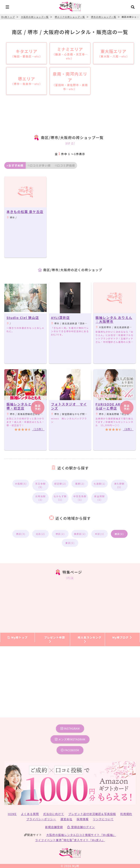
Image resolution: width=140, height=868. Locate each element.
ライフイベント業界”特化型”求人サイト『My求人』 (70, 840)
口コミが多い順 (39, 165)
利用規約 (126, 814)
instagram (70, 728)
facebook (70, 750)
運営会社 (66, 819)
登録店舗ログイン (81, 827)
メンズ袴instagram (70, 739)
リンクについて (103, 819)
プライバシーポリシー (41, 819)
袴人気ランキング (90, 639)
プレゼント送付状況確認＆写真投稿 (92, 814)
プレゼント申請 (55, 639)
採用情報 (83, 819)
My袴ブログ (122, 637)
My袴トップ (17, 637)
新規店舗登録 (54, 827)
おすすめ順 (15, 165)
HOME (12, 814)
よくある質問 (30, 814)
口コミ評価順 (65, 165)
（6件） (128, 429)
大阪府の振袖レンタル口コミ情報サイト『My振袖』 (81, 835)
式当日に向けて (54, 814)
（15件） (38, 429)
